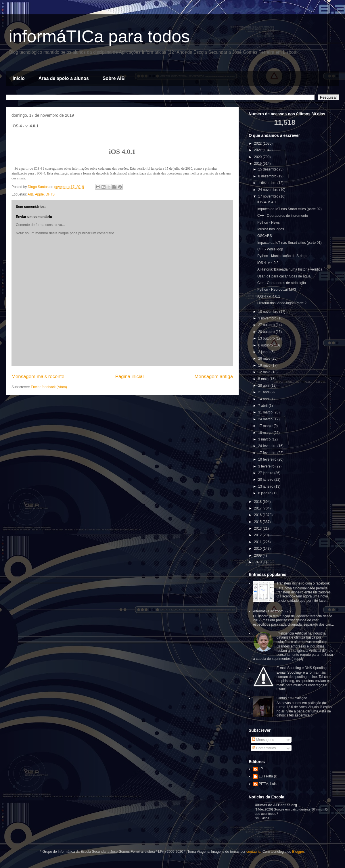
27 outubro (267, 325)
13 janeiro (266, 486)
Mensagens (263, 740)
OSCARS (265, 236)
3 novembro (268, 318)
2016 (258, 515)
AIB (30, 194)
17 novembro (269, 196)
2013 (258, 528)
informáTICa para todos (99, 36)
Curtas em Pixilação (292, 698)
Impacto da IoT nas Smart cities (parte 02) (290, 209)
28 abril (264, 386)
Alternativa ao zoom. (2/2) (273, 611)
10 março (266, 433)
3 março (265, 439)
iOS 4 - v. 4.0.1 (269, 296)
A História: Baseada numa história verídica (290, 269)
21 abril (264, 392)
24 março (266, 419)
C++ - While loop (270, 249)
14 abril (264, 399)
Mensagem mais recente (38, 376)
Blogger (298, 852)
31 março (266, 412)
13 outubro (267, 338)
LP (261, 769)
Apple (39, 194)
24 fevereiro (268, 446)
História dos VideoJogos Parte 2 (282, 303)
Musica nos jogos (271, 229)
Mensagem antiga (214, 376)
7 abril (263, 406)
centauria (253, 852)
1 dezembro (268, 183)
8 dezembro (268, 176)
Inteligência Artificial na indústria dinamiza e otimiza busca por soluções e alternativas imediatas (302, 638)
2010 (258, 549)
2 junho (264, 352)
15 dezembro (269, 169)
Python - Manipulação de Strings (282, 256)
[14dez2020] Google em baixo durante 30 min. (289, 809)
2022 (258, 143)
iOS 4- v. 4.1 (267, 202)
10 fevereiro (268, 459)
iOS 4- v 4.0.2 (268, 263)
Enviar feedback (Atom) (49, 387)
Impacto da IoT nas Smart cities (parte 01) (290, 243)
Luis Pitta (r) (268, 776)
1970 (258, 562)
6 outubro (266, 345)
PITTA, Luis (268, 784)
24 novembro (269, 190)
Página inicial (130, 376)
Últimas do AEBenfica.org (276, 805)
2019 (258, 164)
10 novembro (269, 312)
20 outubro (267, 332)
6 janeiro (265, 493)
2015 (258, 522)
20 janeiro (266, 480)
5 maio (264, 379)
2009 (258, 555)
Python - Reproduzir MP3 (277, 290)
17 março (266, 426)
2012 (258, 535)
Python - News (269, 223)
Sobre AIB (114, 78)
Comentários (264, 748)
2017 (258, 508)
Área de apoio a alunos (64, 78)
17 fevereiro (268, 453)
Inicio (19, 78)
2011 (258, 542)
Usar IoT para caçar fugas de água (284, 276)
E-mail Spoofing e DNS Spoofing (302, 668)
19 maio (265, 365)
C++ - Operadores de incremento (283, 216)
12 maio (265, 372)
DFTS (50, 194)
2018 (258, 502)
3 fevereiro (267, 466)
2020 (258, 157)
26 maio (265, 359)
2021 (258, 150)
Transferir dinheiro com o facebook (303, 583)
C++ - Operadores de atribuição (282, 283)
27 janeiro (266, 473)
